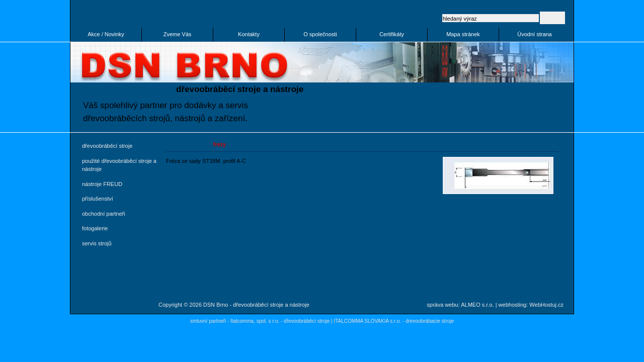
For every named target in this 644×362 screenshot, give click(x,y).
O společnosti (320, 34)
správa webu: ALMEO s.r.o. (460, 305)
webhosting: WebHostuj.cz (531, 305)
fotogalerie (95, 228)
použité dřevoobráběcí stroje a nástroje (119, 165)
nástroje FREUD (102, 184)
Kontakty (249, 34)
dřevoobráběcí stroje (107, 146)
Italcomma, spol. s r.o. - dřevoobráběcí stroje (280, 321)
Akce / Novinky (106, 34)
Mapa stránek (463, 34)
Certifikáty (392, 34)
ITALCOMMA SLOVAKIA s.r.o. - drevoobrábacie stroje (394, 321)
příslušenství (98, 199)
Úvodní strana (534, 34)
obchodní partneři (104, 214)
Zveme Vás (178, 34)
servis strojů (97, 243)
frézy (220, 144)
